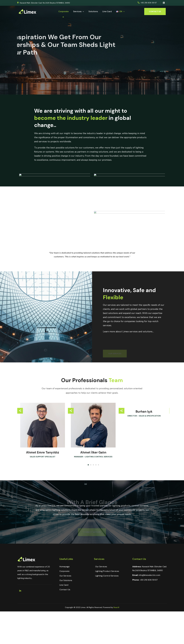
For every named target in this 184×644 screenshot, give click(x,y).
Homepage (65, 567)
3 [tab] (93, 465)
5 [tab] (98, 465)
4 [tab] (96, 465)
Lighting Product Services (107, 571)
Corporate (64, 571)
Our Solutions (66, 580)
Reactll (116, 607)
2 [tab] (91, 465)
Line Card (64, 585)
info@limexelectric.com (149, 575)
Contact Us (65, 590)
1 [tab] (88, 465)
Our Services (65, 576)
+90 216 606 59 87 (149, 580)
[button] (44, 3)
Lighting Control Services (107, 576)
